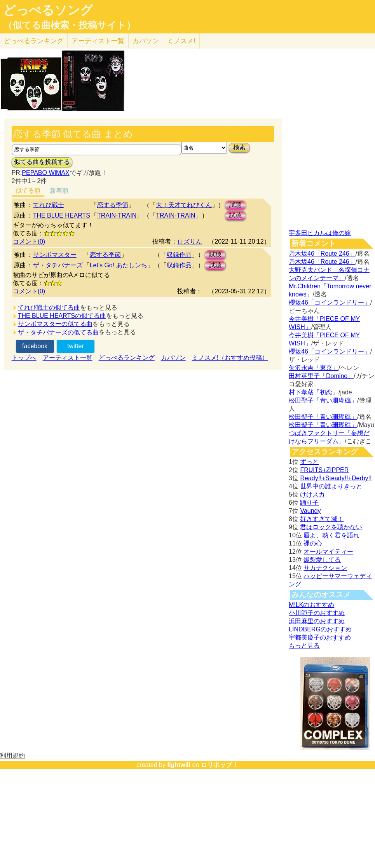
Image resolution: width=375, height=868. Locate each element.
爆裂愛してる (322, 560)
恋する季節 (113, 205)
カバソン (146, 41)
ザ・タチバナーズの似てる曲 (58, 332)
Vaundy (310, 511)
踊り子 (309, 503)
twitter (76, 346)
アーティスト (98, 41)
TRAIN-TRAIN (117, 215)
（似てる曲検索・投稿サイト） (69, 25)
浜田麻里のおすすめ (317, 621)
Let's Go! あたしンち (119, 265)
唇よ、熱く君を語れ (331, 535)
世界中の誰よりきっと (331, 486)
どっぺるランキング (127, 358)
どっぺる (34, 41)
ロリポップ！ (220, 765)
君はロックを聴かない (331, 527)
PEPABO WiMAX (45, 173)
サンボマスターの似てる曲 (55, 324)
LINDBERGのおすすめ (320, 629)
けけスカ (312, 494)
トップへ (24, 358)
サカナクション (325, 568)
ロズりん (190, 241)
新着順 (59, 191)
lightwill (179, 765)
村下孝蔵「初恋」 (314, 392)
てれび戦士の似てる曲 (49, 308)
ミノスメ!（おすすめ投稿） (230, 358)
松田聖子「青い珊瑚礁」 (323, 400)
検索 (239, 147)
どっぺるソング (48, 10)
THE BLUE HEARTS (62, 215)
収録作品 (179, 255)
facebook (35, 346)
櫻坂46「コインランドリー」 (330, 302)
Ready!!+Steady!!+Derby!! (336, 478)
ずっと (309, 462)
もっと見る (304, 646)
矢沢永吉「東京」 (314, 368)
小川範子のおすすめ (317, 613)
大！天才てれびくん (184, 205)
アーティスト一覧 (68, 358)
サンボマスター (55, 255)
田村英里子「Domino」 (321, 376)
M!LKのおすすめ (311, 605)
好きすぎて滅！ (322, 519)
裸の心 (313, 543)
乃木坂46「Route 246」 (322, 254)
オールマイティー (328, 552)
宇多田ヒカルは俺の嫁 (320, 233)
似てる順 (28, 191)
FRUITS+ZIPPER (324, 470)
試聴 (235, 205)
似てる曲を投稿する (42, 162)
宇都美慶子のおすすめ (320, 637)
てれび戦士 (49, 205)
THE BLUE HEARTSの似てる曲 (62, 316)
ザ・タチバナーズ (58, 265)
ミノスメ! (181, 41)
